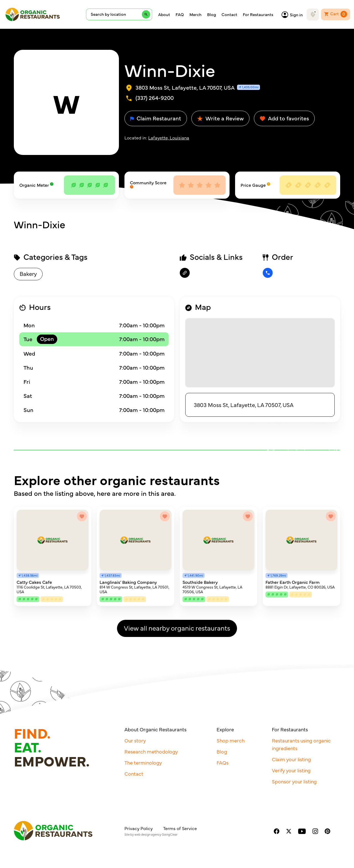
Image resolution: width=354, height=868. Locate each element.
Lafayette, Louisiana (169, 138)
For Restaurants (258, 14)
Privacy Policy (139, 828)
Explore (225, 729)
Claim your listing (291, 759)
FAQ (180, 14)
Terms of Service (180, 828)
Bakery (28, 274)
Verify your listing (291, 770)
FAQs (222, 762)
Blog (212, 14)
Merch (196, 14)
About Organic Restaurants (155, 729)
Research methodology (151, 751)
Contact (229, 14)
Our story (135, 740)
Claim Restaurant (156, 118)
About (164, 14)
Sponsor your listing (294, 781)
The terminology (143, 762)
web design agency (148, 834)
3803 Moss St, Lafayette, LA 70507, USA (244, 405)
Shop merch (231, 740)
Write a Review (220, 118)
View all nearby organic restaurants (177, 628)
